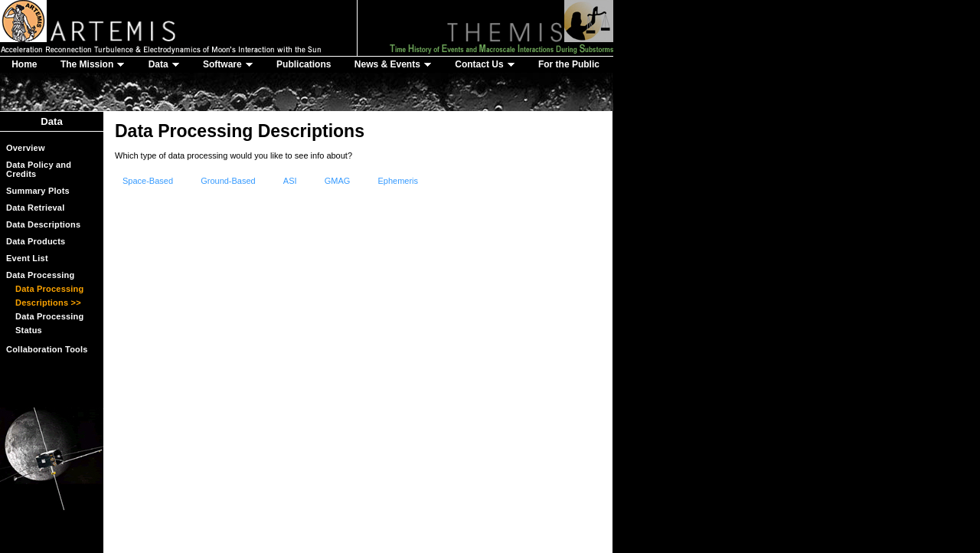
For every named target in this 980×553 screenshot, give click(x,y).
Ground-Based (228, 181)
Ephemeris (398, 181)
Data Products (36, 241)
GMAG (338, 181)
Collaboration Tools (47, 349)
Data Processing (41, 275)
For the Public (569, 64)
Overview (26, 148)
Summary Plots (38, 191)
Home (24, 64)
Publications (304, 64)
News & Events (393, 64)
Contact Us (485, 64)
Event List (27, 258)
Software (228, 64)
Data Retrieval (35, 208)
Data (164, 64)
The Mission (93, 64)
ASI (290, 181)
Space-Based (148, 181)
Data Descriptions (43, 224)
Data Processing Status (50, 323)
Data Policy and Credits (39, 169)
